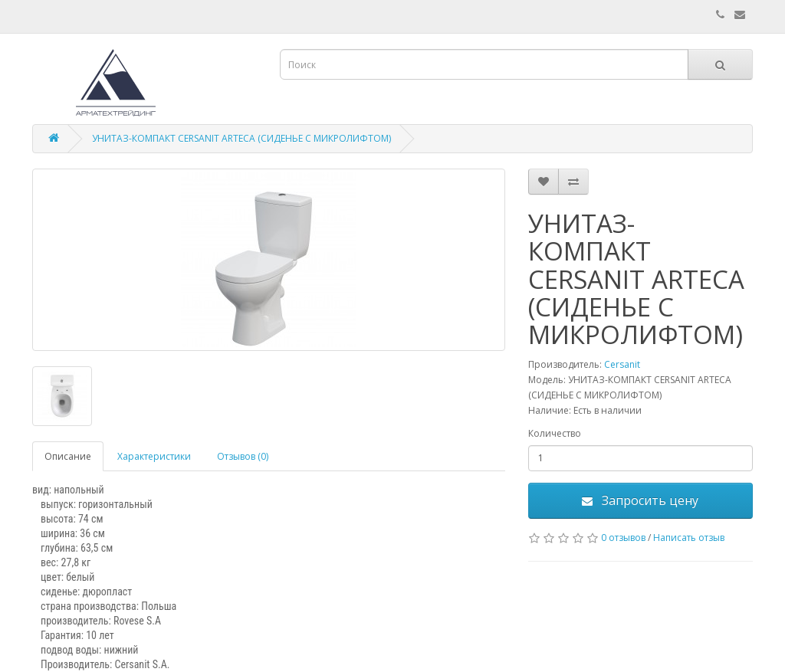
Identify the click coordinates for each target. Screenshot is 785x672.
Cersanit (622, 364)
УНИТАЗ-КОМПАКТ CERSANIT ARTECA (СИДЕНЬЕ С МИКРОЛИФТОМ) (241, 138)
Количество (555, 433)
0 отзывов (623, 538)
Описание (68, 456)
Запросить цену (640, 500)
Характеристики (154, 456)
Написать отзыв (689, 538)
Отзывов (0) (243, 456)
